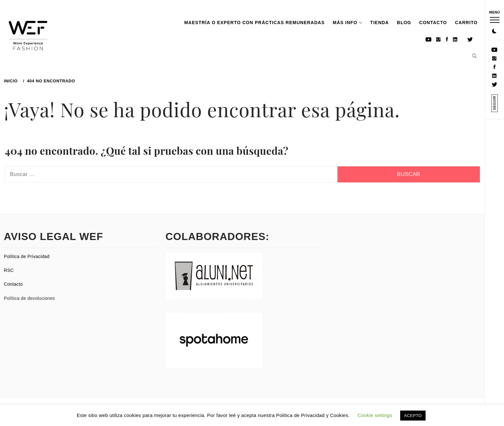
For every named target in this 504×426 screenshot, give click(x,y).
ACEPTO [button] (413, 416)
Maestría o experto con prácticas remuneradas (254, 23)
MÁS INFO (347, 23)
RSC (9, 270)
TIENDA (380, 23)
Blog (404, 23)
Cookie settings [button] (375, 415)
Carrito (466, 23)
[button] (494, 32)
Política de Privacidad (27, 256)
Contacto (433, 23)
